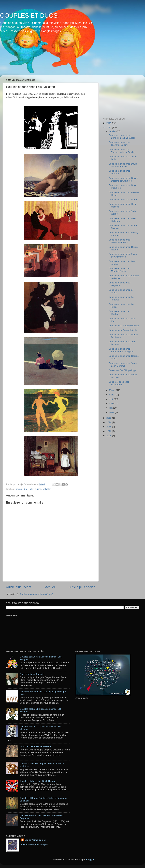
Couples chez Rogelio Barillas (124, 326)
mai (111, 403)
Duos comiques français (32, 674)
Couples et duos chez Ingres (123, 199)
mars (112, 395)
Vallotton (47, 489)
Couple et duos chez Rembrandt (119, 383)
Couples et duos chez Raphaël (120, 313)
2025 (109, 436)
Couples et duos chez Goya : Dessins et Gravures (123, 179)
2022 (109, 431)
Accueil (50, 587)
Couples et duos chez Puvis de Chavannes (123, 255)
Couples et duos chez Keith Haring (37, 781)
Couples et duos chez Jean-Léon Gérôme (123, 365)
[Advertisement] (120, 95)
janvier (113, 131)
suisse (38, 489)
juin (111, 408)
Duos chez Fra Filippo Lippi (122, 370)
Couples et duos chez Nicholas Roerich (120, 241)
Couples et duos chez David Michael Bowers (123, 165)
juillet (112, 412)
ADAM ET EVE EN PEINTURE (35, 746)
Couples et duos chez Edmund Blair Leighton (121, 350)
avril (112, 399)
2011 (109, 123)
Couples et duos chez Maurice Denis (120, 270)
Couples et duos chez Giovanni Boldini (120, 144)
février (113, 390)
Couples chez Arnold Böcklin (123, 330)
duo (26, 489)
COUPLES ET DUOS (29, 16)
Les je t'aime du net (35, 840)
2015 (109, 427)
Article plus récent (19, 587)
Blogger (90, 859)
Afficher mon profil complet (35, 845)
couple (19, 489)
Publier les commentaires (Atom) (37, 594)
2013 (109, 418)
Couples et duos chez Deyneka (120, 284)
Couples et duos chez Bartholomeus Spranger (122, 136)
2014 (109, 422)
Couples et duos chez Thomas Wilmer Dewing (122, 151)
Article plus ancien (82, 587)
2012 (109, 127)
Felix (31, 489)
